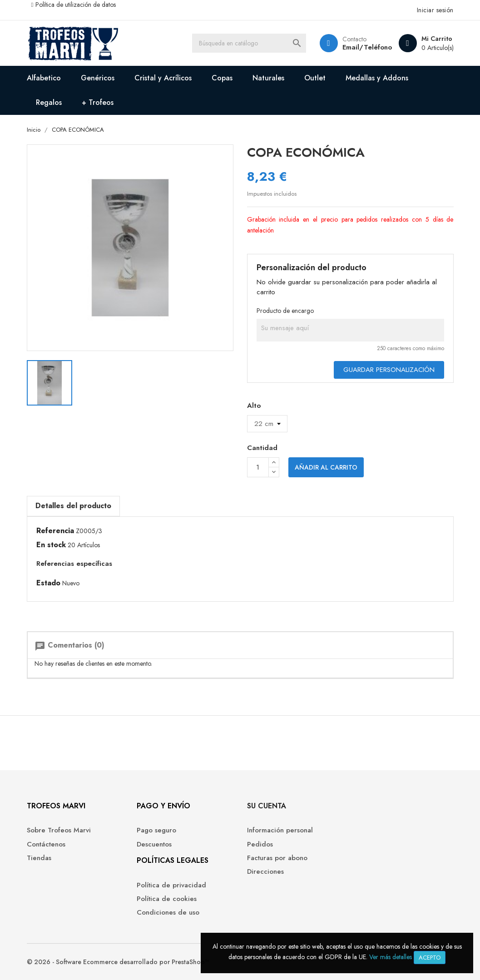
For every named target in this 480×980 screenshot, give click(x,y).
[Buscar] (249, 43)
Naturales (268, 78)
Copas (222, 78)
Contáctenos (46, 844)
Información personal (280, 830)
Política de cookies (167, 899)
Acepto (430, 958)
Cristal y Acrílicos (163, 78)
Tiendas (39, 858)
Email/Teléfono (367, 47)
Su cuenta (267, 806)
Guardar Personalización (389, 370)
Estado (48, 583)
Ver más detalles (391, 957)
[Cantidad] (258, 467)
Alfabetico (44, 78)
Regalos (49, 102)
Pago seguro (156, 830)
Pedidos (260, 844)
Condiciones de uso (168, 913)
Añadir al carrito (326, 467)
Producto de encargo (285, 311)
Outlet (315, 78)
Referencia (55, 531)
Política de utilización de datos (76, 5)
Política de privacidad (171, 885)
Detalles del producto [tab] (73, 506)
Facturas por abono (277, 858)
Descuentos (154, 844)
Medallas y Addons (377, 78)
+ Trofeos (98, 102)
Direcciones (265, 872)
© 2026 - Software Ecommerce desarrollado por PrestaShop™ (118, 962)
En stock (51, 545)
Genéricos (98, 78)
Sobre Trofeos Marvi (59, 830)
